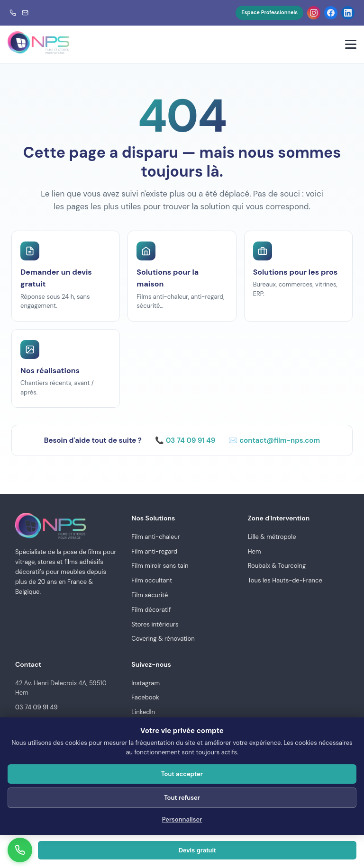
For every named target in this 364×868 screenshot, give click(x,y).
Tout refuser (182, 798)
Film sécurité (150, 595)
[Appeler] (20, 850)
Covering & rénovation (163, 639)
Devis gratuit (197, 850)
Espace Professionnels (269, 12)
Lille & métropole (272, 537)
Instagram (146, 683)
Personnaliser (182, 819)
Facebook (145, 697)
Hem (255, 551)
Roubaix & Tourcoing (277, 566)
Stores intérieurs (155, 624)
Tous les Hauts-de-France (285, 580)
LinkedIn (143, 712)
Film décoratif (151, 610)
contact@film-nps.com (280, 440)
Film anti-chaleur (155, 537)
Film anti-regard (154, 551)
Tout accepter (182, 774)
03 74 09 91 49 (191, 440)
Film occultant (152, 580)
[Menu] (351, 44)
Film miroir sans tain (160, 566)
